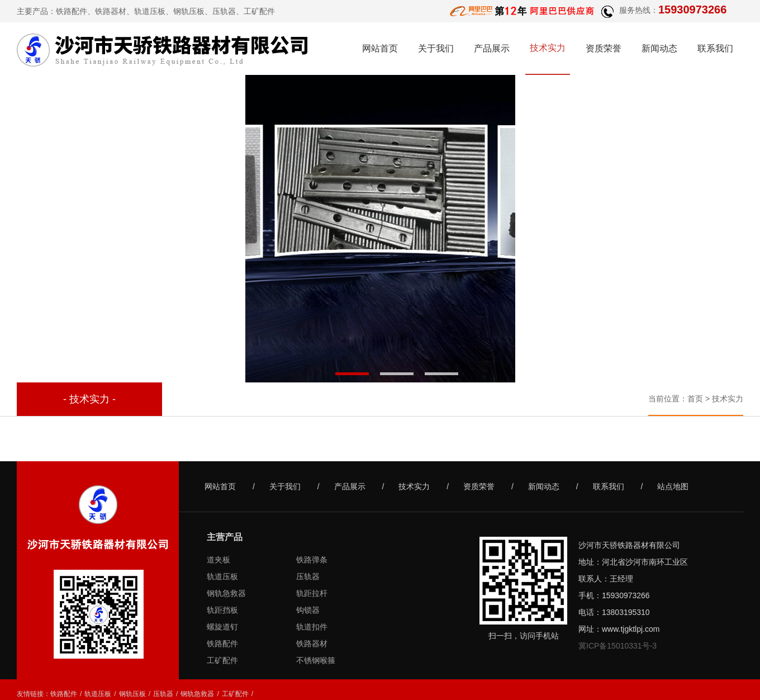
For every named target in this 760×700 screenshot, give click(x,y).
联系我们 (715, 48)
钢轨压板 (132, 694)
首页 (695, 399)
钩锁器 (308, 610)
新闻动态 (659, 48)
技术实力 (548, 48)
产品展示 (492, 48)
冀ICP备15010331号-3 (617, 646)
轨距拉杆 (312, 593)
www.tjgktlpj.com (631, 629)
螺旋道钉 (222, 627)
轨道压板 (222, 576)
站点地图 (673, 486)
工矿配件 (222, 660)
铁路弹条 (312, 560)
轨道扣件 (312, 627)
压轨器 (308, 576)
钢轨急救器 (226, 593)
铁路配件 (72, 11)
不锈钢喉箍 (316, 660)
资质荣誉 (604, 48)
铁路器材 (111, 11)
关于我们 (436, 48)
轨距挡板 (222, 610)
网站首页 (380, 48)
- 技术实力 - (89, 399)
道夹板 (218, 560)
